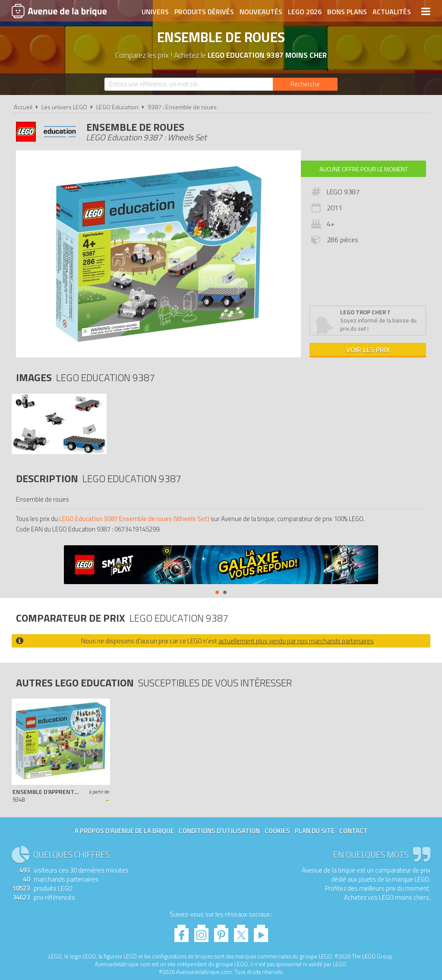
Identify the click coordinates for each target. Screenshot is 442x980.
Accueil (23, 107)
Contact (354, 831)
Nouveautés (261, 12)
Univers (155, 12)
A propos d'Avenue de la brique (124, 831)
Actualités (392, 12)
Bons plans (347, 12)
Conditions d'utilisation (219, 831)
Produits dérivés (204, 12)
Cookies (277, 831)
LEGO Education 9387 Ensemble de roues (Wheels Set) (134, 519)
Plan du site (315, 831)
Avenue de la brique (59, 11)
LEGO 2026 (305, 12)
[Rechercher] (305, 84)
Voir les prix (368, 350)
